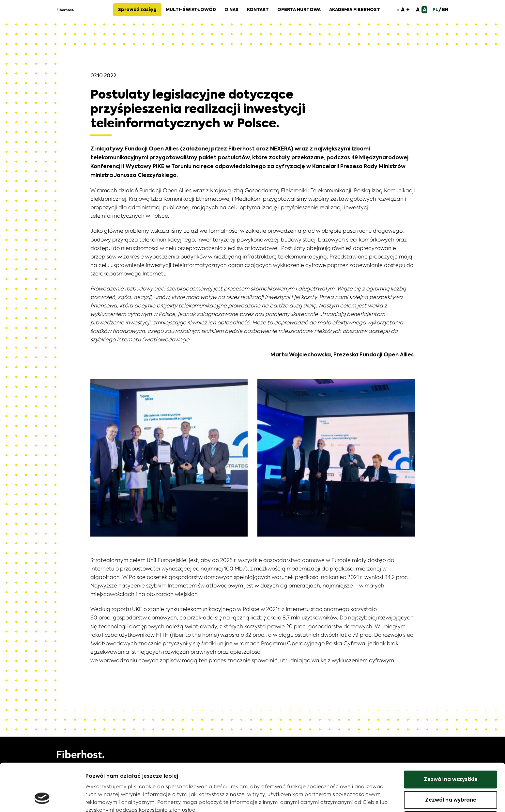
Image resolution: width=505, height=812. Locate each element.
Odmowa (451, 779)
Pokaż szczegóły (108, 799)
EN (445, 10)
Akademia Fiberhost (355, 10)
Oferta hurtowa (299, 10)
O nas (231, 10)
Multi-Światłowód (191, 10)
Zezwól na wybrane (451, 758)
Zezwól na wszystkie (451, 738)
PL (436, 10)
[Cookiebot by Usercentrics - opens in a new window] (42, 799)
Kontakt (258, 10)
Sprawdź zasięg (137, 10)
